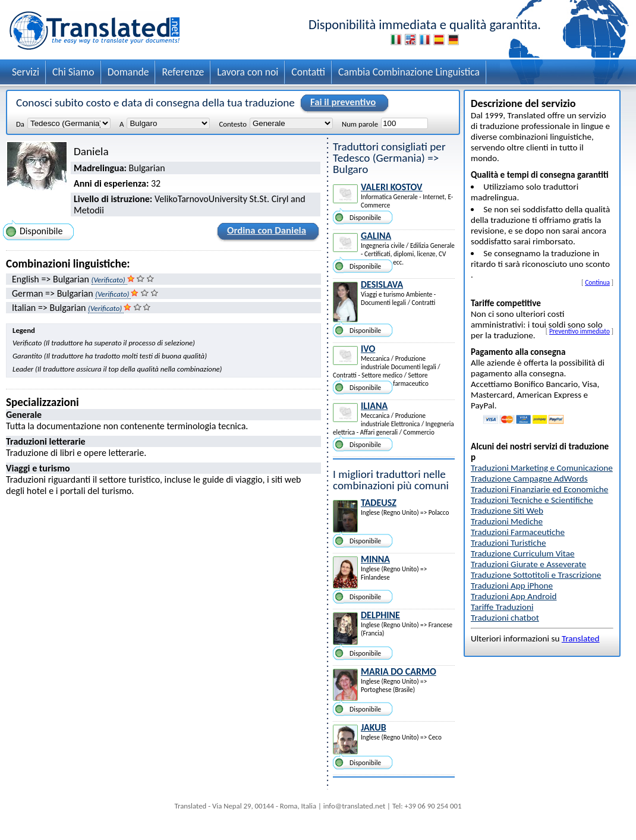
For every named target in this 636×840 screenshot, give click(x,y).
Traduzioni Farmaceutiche (518, 532)
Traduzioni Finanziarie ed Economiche (539, 489)
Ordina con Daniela (265, 232)
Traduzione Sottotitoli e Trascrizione (536, 575)
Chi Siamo (73, 72)
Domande (128, 72)
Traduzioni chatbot (505, 618)
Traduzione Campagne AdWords (529, 479)
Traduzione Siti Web (507, 511)
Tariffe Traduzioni (502, 607)
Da (20, 124)
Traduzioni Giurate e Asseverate (528, 564)
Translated (581, 638)
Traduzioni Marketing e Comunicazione (542, 468)
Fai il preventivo (341, 103)
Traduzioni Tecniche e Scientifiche (532, 500)
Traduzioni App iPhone (512, 586)
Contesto (232, 124)
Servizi (26, 72)
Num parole (360, 124)
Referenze (183, 72)
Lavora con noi (248, 72)
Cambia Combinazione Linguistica (409, 72)
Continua (597, 282)
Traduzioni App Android (514, 596)
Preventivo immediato (580, 331)
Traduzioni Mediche (507, 521)
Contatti (308, 72)
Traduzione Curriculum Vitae (523, 553)
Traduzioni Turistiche (508, 543)
